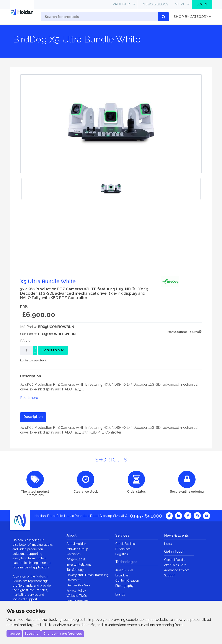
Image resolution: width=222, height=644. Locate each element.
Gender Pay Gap (78, 585)
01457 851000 (146, 516)
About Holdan (76, 544)
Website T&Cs (77, 596)
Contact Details (175, 560)
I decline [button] (32, 634)
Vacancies (74, 554)
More (180, 4)
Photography (124, 586)
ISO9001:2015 (76, 559)
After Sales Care (175, 565)
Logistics (122, 554)
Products (122, 4)
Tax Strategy (75, 570)
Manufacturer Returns (185, 332)
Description (33, 417)
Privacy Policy (76, 591)
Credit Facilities (126, 544)
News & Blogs (155, 4)
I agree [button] (14, 634)
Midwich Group (77, 549)
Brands (120, 594)
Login (202, 4)
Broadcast (122, 575)
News (168, 544)
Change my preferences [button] (63, 634)
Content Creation (127, 581)
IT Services (123, 549)
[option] (111, 189)
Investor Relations (79, 565)
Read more (29, 398)
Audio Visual (124, 570)
